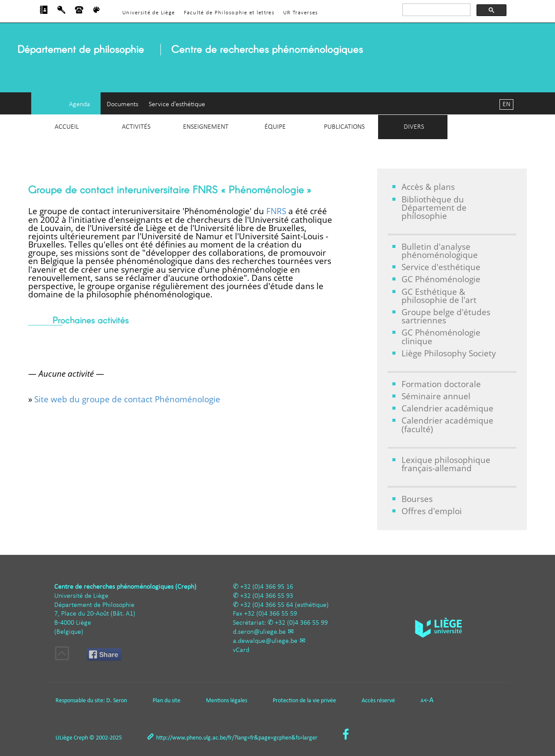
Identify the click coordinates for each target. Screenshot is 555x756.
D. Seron (117, 701)
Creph (81, 738)
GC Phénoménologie (441, 279)
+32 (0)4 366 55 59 (271, 614)
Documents (122, 104)
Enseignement (206, 127)
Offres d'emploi (432, 511)
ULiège (64, 738)
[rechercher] (436, 10)
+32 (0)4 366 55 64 (267, 605)
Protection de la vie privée (304, 701)
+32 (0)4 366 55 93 (267, 596)
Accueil (67, 127)
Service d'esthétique (177, 104)
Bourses (417, 499)
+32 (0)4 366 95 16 (267, 587)
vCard (241, 650)
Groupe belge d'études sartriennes (446, 316)
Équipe (275, 127)
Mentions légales (227, 701)
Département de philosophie (81, 49)
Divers (414, 127)
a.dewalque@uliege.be (265, 641)
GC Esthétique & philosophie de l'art (439, 296)
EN (506, 104)
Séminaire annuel (436, 396)
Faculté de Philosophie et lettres (229, 13)
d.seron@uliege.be (259, 632)
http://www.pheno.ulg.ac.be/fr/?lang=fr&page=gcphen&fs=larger (237, 738)
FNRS (276, 211)
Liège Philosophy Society (449, 353)
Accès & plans (428, 187)
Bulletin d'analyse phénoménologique (440, 251)
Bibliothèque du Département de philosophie (434, 207)
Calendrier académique (447, 408)
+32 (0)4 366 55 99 (301, 623)
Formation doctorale (441, 384)
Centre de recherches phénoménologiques (267, 49)
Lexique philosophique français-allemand (446, 464)
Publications (344, 127)
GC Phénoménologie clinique (441, 336)
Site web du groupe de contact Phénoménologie (127, 399)
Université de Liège (149, 13)
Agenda (80, 104)
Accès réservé (378, 701)
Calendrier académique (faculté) (447, 424)
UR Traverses (300, 13)
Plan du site (166, 701)
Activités (136, 127)
